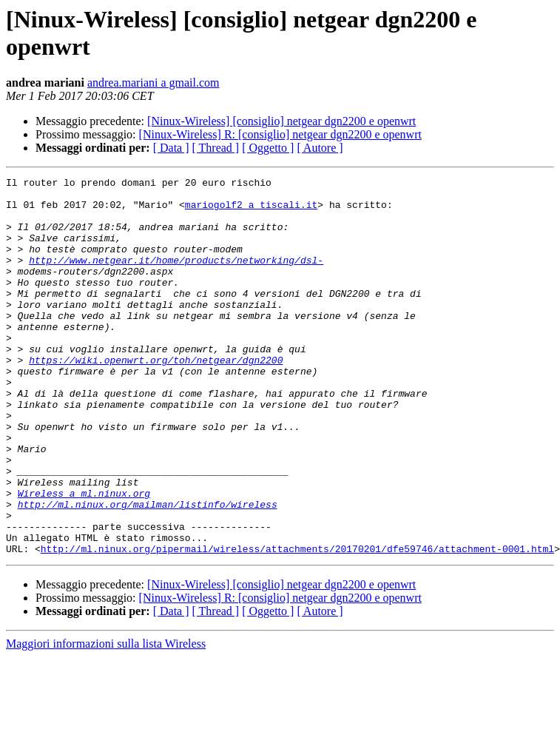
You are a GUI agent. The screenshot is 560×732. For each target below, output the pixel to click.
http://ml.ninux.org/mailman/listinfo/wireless (148, 571)
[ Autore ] (320, 148)
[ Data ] (171, 148)
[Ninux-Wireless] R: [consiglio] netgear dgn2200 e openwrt (280, 134)
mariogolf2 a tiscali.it (251, 211)
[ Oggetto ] (268, 148)
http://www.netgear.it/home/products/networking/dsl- (176, 278)
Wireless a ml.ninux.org (84, 557)
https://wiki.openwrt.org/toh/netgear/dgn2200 (156, 397)
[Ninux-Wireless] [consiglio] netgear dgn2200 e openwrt (281, 121)
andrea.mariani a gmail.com (154, 83)
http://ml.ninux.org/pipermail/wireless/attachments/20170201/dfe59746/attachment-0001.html (297, 624)
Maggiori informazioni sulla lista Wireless (106, 719)
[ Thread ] (216, 148)
